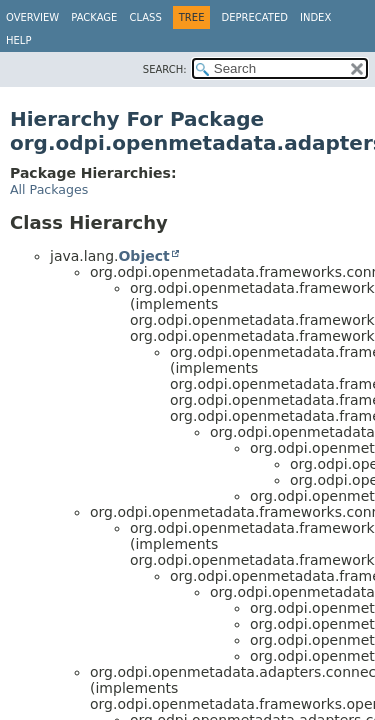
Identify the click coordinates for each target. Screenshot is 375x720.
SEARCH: (165, 69)
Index (315, 17)
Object (143, 256)
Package (94, 17)
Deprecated (254, 17)
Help (18, 40)
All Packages (49, 189)
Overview (32, 17)
